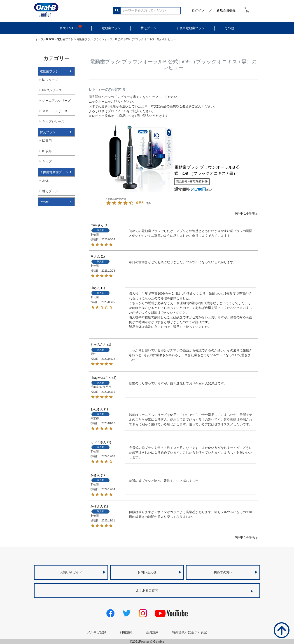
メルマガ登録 (97, 632)
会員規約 (152, 632)
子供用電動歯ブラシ (190, 28)
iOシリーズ (50, 80)
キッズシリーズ (53, 121)
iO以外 (47, 151)
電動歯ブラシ (111, 28)
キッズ (47, 161)
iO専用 (47, 141)
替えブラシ (148, 28)
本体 (45, 181)
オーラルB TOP (45, 39)
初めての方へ (223, 572)
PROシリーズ (52, 90)
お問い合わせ (147, 572)
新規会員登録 (226, 10)
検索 (117, 11)
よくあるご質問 (147, 590)
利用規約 (126, 632)
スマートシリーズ (55, 111)
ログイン (198, 10)
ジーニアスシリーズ (56, 101)
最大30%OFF (69, 28)
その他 (229, 28)
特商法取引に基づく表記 (189, 632)
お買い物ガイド (71, 572)
